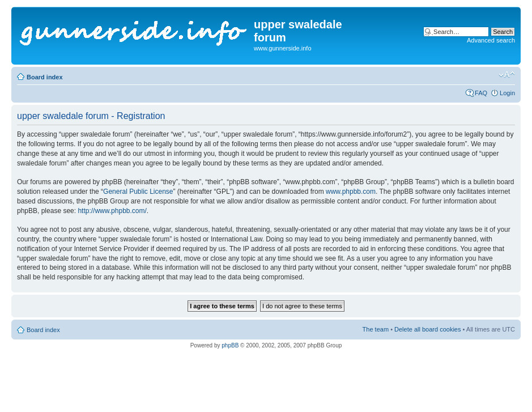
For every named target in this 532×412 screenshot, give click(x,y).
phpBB (230, 345)
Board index (45, 77)
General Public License (138, 192)
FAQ (481, 93)
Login (507, 93)
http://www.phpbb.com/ (112, 211)
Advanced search (491, 40)
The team (376, 329)
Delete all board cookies (427, 329)
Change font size (507, 75)
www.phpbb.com (351, 192)
